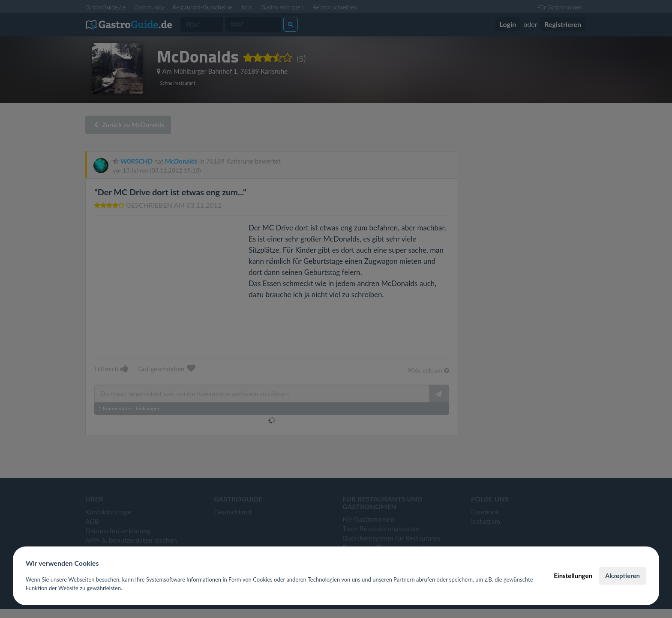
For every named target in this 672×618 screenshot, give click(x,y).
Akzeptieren (622, 576)
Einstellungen (573, 576)
